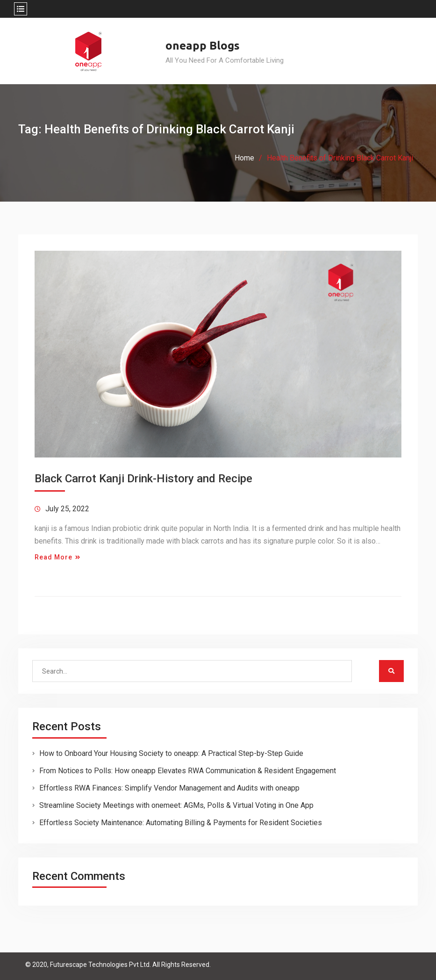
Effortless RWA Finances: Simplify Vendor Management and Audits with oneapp (169, 788)
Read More (54, 557)
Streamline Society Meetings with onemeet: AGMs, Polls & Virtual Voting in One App (176, 805)
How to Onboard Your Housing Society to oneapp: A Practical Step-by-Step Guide (171, 753)
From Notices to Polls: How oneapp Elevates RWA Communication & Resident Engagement (188, 771)
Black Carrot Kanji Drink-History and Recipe (143, 479)
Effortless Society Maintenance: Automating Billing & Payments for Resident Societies (181, 823)
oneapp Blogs (203, 46)
